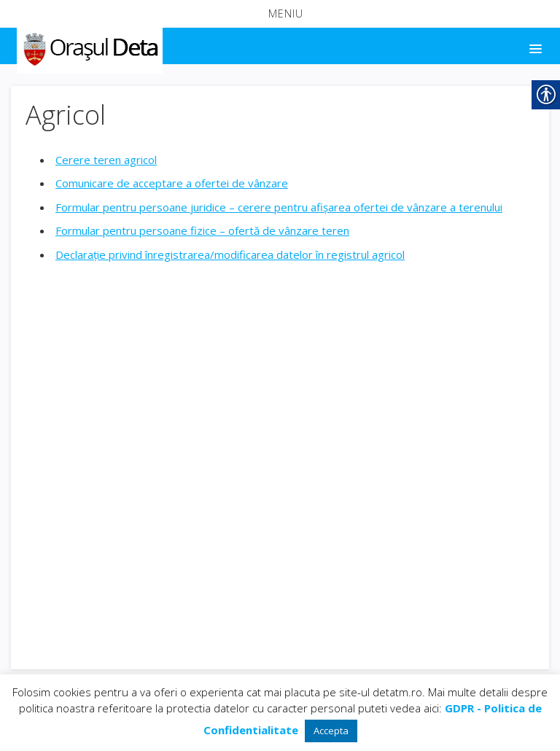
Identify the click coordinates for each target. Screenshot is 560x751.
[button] (280, 14)
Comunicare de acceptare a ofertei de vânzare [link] (172, 183)
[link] (89, 47)
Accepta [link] (331, 731)
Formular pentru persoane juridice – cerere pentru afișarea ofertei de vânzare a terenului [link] (279, 207)
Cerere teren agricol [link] (106, 160)
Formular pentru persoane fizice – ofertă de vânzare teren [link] (202, 230)
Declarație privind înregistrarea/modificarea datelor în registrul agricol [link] (230, 254)
